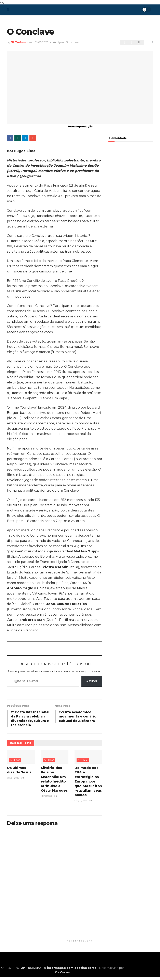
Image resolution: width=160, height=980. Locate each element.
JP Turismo (19, 42)
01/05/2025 (42, 42)
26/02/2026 (81, 806)
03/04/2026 (13, 783)
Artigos (59, 42)
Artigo (15, 765)
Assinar (92, 681)
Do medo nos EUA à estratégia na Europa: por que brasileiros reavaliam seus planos (88, 787)
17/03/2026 (47, 801)
